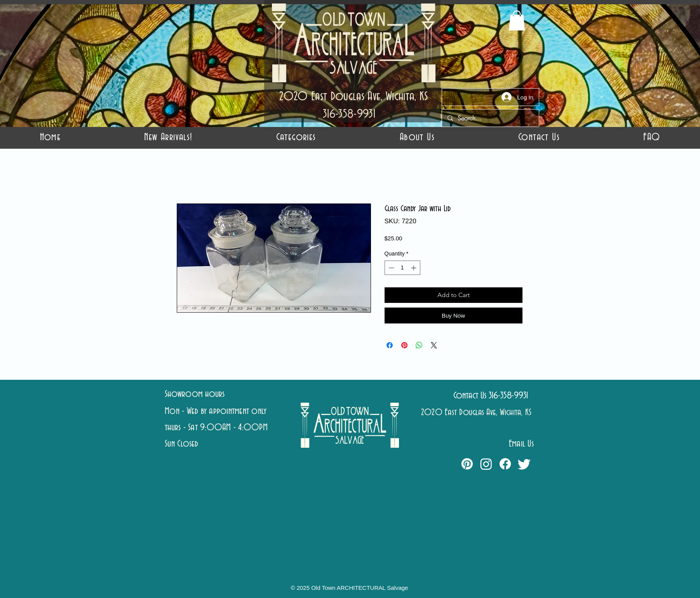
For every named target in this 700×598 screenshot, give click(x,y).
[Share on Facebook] (390, 345)
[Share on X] (434, 345)
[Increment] (414, 268)
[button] (296, 137)
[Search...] (490, 118)
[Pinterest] (467, 464)
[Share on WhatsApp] (419, 345)
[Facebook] (505, 464)
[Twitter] (524, 464)
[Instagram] (486, 464)
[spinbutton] (402, 268)
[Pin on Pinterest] (404, 345)
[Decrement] (391, 268)
